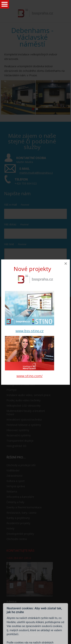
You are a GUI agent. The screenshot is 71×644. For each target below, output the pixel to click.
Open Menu (5, 4)
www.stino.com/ (30, 376)
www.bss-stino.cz (30, 331)
